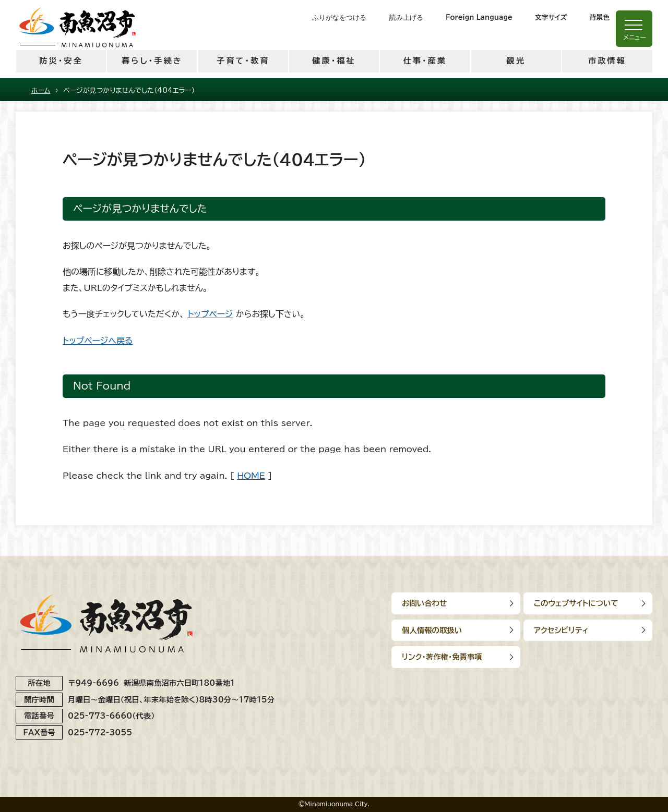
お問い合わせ (424, 603)
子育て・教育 (243, 61)
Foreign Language (479, 17)
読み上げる (406, 17)
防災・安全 (61, 61)
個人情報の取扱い (432, 630)
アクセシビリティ (562, 630)
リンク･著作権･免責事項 (442, 657)
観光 (516, 61)
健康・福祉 (334, 61)
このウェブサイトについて (577, 603)
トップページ (210, 314)
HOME (251, 476)
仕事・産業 (425, 61)
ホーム (41, 90)
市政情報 (607, 61)
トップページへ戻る (98, 341)
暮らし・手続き (152, 61)
